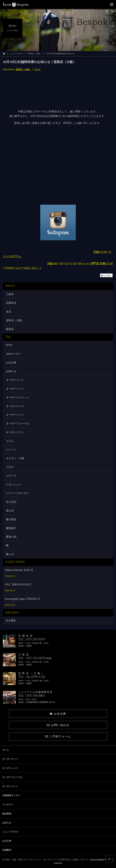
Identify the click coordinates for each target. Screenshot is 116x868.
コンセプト (8, 804)
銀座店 (10, 329)
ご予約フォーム (58, 736)
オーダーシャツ (15, 389)
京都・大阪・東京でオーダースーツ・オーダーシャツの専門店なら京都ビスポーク (47, 860)
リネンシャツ (14, 485)
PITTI (9, 345)
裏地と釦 (11, 537)
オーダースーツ (15, 406)
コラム (10, 441)
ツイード (11, 450)
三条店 (10, 294)
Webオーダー (13, 354)
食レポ (10, 554)
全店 (9, 312)
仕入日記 (11, 502)
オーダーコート (15, 380)
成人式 (10, 511)
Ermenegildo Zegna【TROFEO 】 (23, 599)
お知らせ (11, 371)
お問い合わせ (58, 725)
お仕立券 (11, 363)
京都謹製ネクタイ (11, 795)
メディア (11, 476)
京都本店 (11, 303)
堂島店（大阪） (35, 54)
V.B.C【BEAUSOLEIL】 (18, 584)
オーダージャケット (18, 397)
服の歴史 (11, 519)
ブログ (37, 70)
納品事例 (7, 814)
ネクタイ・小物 (15, 458)
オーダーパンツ (15, 415)
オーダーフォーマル (18, 423)
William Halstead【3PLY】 (19, 570)
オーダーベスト (15, 432)
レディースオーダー (18, 493)
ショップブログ (17, 54)
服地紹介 (11, 528)
